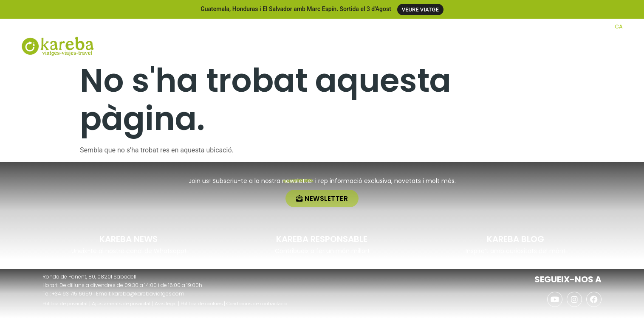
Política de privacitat (65, 304)
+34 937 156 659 (52, 26)
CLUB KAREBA (536, 26)
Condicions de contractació (257, 304)
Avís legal (166, 304)
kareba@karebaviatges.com (148, 294)
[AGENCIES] (564, 27)
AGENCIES (583, 26)
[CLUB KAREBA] (512, 27)
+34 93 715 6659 (72, 294)
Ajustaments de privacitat (121, 304)
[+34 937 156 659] (25, 26)
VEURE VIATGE (420, 10)
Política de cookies (202, 304)
